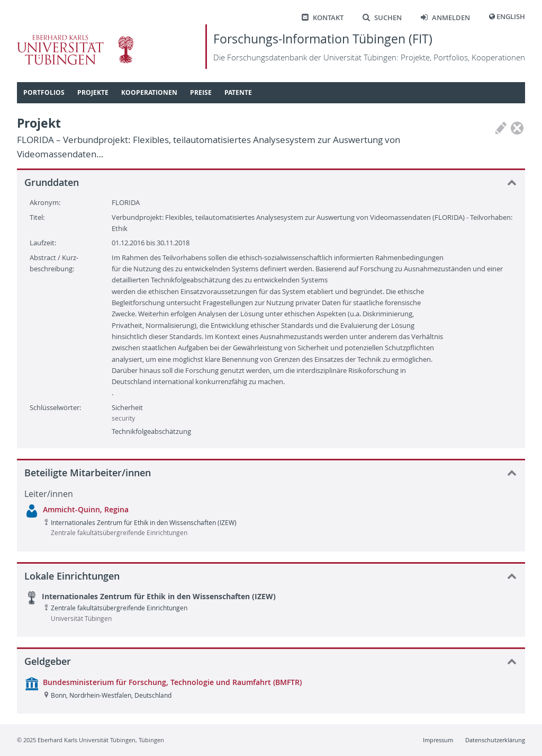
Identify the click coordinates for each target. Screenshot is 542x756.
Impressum (438, 740)
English (511, 17)
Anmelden (445, 18)
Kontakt (323, 18)
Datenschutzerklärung (495, 740)
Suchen (382, 18)
